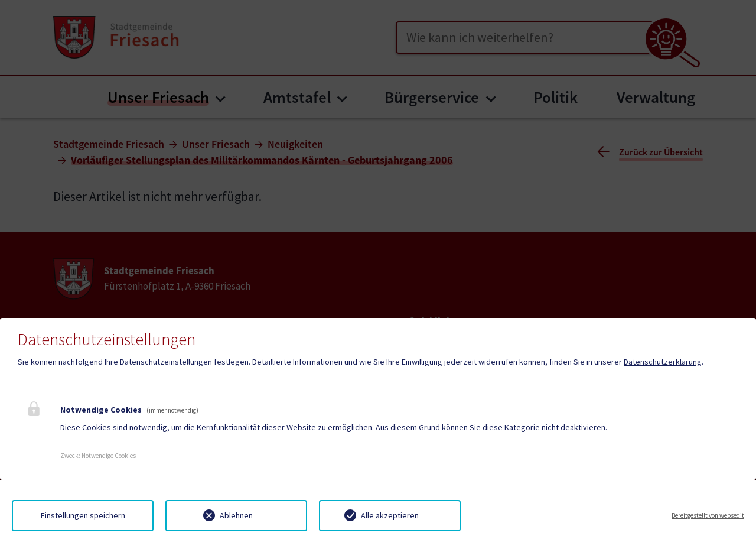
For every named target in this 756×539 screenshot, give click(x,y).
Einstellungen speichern (83, 515)
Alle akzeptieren (390, 515)
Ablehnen (236, 515)
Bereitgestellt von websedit (708, 515)
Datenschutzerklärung (663, 362)
